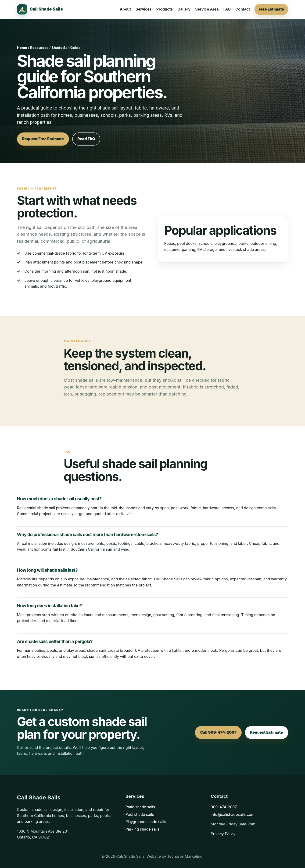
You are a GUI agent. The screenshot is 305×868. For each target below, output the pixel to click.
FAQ (227, 9)
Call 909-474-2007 (218, 732)
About (126, 9)
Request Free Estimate (43, 139)
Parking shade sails (143, 829)
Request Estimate (267, 732)
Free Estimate (271, 9)
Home (22, 48)
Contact (243, 9)
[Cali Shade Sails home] (40, 9)
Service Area (207, 9)
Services (144, 9)
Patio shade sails (140, 807)
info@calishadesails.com (233, 814)
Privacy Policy (223, 834)
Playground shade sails (146, 822)
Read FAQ (86, 139)
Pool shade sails (140, 814)
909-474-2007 (224, 807)
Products (165, 9)
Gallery (184, 9)
